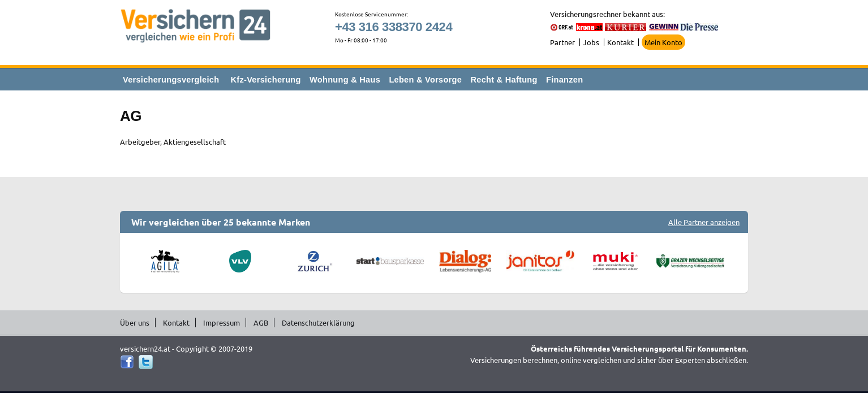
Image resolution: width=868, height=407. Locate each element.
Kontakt (620, 42)
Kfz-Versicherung (266, 80)
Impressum (222, 322)
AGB (261, 322)
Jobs (591, 42)
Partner (562, 42)
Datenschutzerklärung (318, 322)
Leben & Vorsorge (425, 80)
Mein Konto (663, 42)
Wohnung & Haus (345, 80)
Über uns (135, 322)
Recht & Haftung (504, 80)
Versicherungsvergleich (171, 80)
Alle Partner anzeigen (704, 222)
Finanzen (564, 80)
